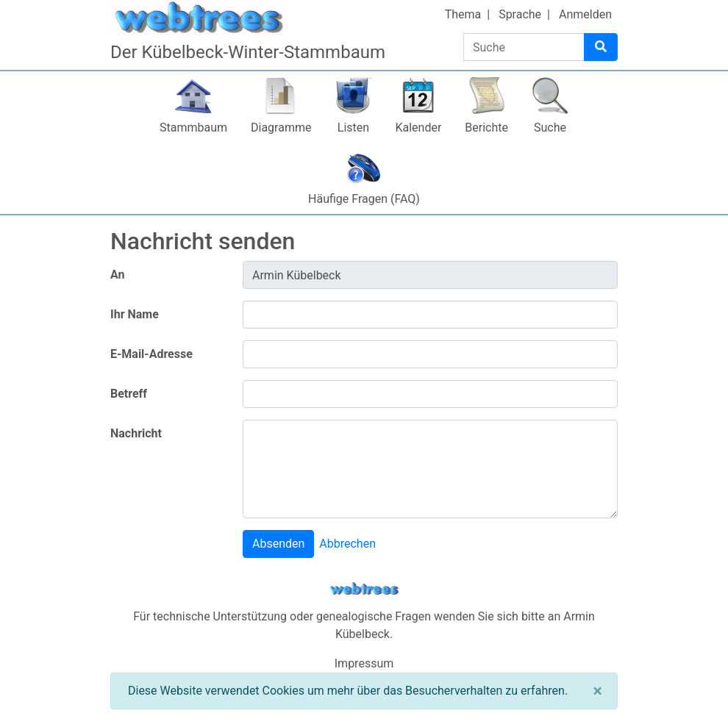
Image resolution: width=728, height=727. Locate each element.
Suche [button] (550, 128)
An (117, 275)
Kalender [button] (418, 128)
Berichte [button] (486, 128)
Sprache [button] (520, 14)
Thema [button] (463, 14)
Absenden (278, 544)
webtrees (364, 589)
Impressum (364, 663)
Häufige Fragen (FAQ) (364, 199)
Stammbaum (193, 128)
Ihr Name (135, 314)
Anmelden (585, 14)
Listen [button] (353, 128)
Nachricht (136, 433)
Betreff (129, 394)
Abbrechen (347, 544)
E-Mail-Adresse (151, 354)
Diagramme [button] (281, 128)
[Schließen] (597, 691)
